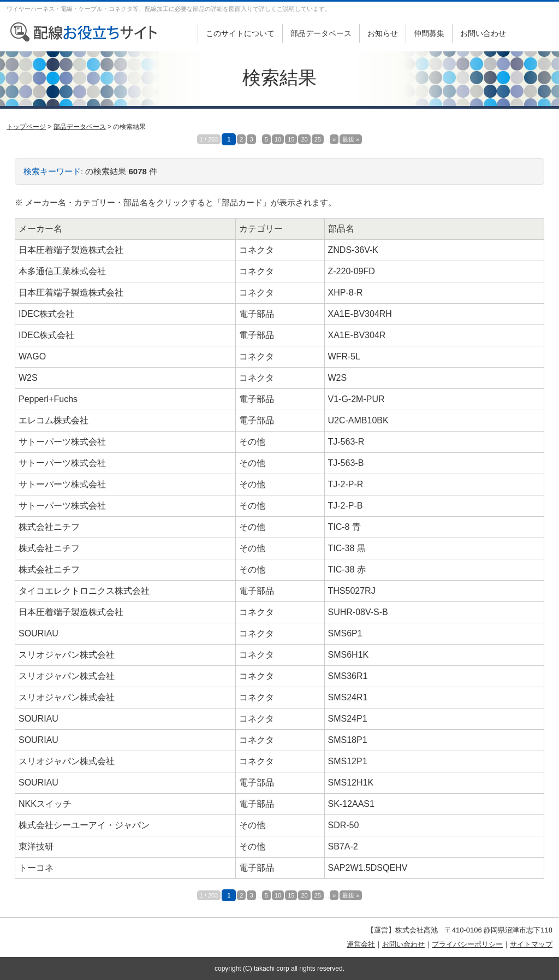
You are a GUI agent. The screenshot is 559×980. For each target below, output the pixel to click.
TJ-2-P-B (346, 506)
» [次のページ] (334, 139)
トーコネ (36, 868)
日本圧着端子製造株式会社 (71, 250)
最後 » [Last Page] (351, 139)
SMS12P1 (348, 761)
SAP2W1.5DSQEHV (368, 868)
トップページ (26, 127)
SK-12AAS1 (351, 804)
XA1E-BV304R (357, 335)
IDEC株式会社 (46, 314)
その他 (252, 442)
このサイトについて (240, 33)
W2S (28, 378)
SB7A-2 (343, 846)
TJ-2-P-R (346, 484)
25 (318, 139)
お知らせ (383, 33)
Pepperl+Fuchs (48, 399)
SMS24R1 (348, 697)
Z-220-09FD (352, 271)
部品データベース (321, 33)
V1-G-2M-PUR (356, 399)
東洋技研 (36, 846)
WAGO (32, 356)
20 (304, 139)
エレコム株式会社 (53, 420)
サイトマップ (531, 944)
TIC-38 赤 (347, 569)
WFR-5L (344, 356)
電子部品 (257, 314)
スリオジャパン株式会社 (67, 655)
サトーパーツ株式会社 (62, 442)
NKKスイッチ (45, 804)
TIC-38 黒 (347, 548)
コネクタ (257, 250)
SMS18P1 (348, 740)
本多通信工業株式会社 (62, 271)
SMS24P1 (348, 719)
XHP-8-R (346, 293)
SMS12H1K (351, 783)
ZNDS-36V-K (353, 250)
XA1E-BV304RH (360, 314)
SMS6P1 (345, 633)
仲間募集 (429, 33)
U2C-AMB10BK (358, 420)
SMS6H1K (349, 655)
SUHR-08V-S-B (358, 612)
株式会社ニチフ (49, 527)
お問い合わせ (483, 33)
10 (278, 139)
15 (291, 139)
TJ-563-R (346, 442)
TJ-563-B (346, 463)
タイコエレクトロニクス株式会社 (84, 591)
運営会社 (361, 944)
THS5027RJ (352, 591)
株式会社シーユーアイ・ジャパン (84, 825)
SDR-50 (344, 825)
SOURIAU (38, 633)
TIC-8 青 (344, 527)
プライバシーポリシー (467, 944)
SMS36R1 (348, 676)
